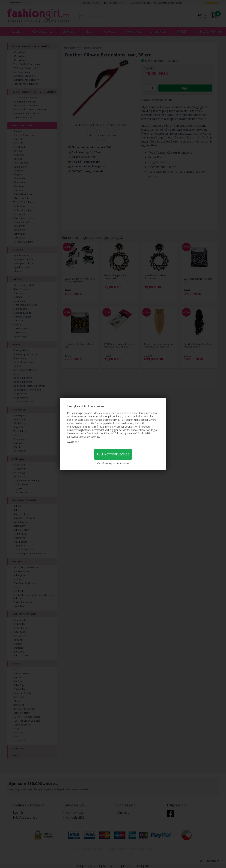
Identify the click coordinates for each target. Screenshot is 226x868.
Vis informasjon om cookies (113, 463)
